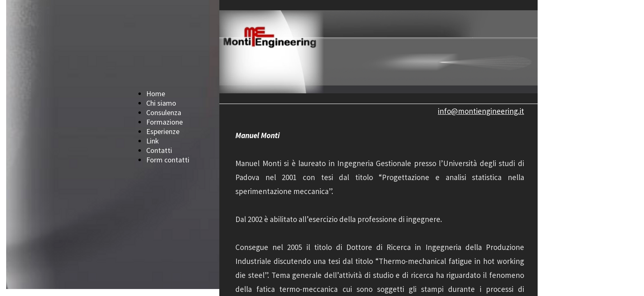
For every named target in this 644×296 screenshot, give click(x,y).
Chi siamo (161, 103)
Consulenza (164, 112)
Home (156, 94)
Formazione (164, 122)
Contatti (159, 150)
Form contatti (168, 160)
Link (153, 141)
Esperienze (163, 131)
